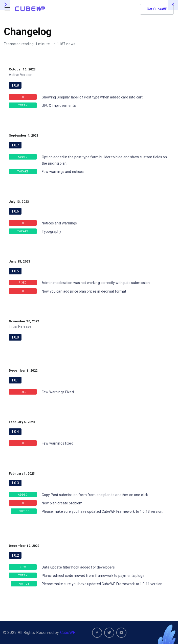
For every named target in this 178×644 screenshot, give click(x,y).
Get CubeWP (157, 9)
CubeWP (68, 633)
